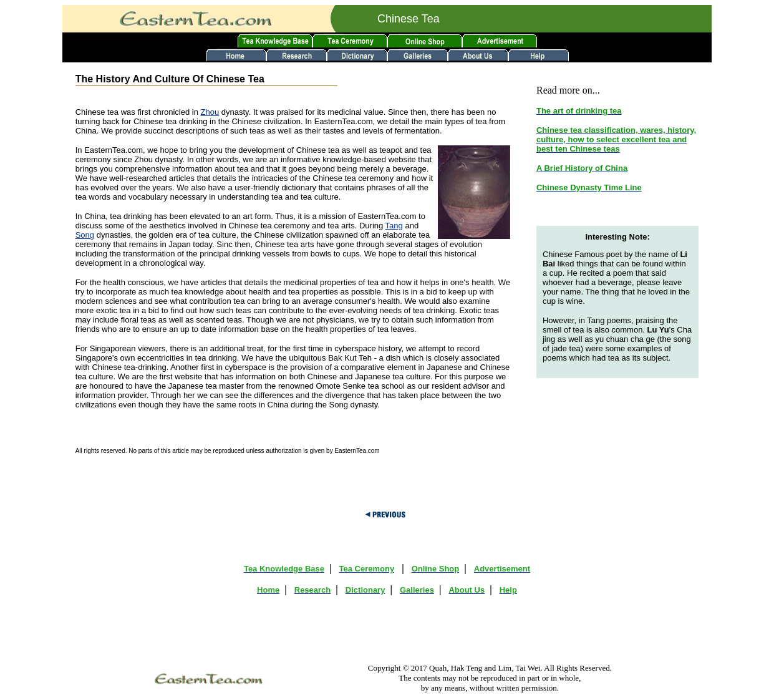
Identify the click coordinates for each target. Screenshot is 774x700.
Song (85, 235)
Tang (394, 226)
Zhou (210, 112)
